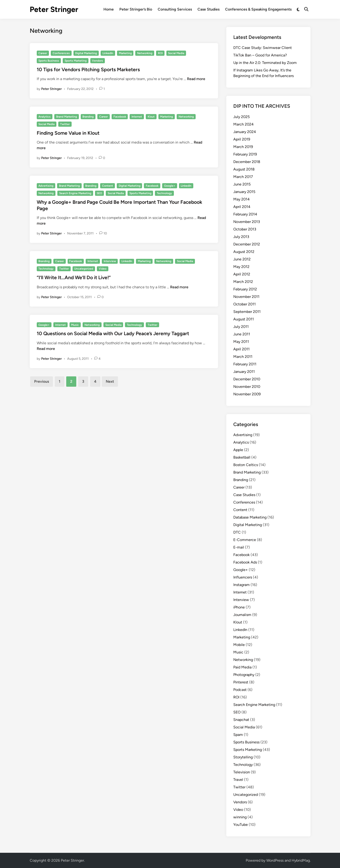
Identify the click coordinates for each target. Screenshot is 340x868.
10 (105, 233)
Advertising (46, 186)
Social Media (176, 53)
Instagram (241, 585)
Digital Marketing (86, 53)
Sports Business (49, 61)
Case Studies (208, 9)
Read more (196, 79)
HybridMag (301, 860)
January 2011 (244, 372)
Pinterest (241, 682)
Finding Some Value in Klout (68, 133)
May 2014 (241, 199)
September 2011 (247, 312)
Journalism (242, 615)
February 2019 (245, 154)
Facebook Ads (245, 562)
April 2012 (242, 274)
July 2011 (241, 327)
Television (242, 772)
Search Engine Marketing (75, 193)
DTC (237, 532)
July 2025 (241, 117)
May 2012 (241, 267)
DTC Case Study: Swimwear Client (263, 48)
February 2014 (245, 214)
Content (108, 186)
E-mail (239, 547)
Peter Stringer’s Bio (136, 9)
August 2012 (244, 252)
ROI (160, 53)
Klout (151, 117)
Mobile (239, 645)
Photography (244, 675)
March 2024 (243, 124)
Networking (145, 53)
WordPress (275, 860)
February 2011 (245, 364)
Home (109, 9)
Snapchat (241, 720)
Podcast (240, 690)
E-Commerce (245, 540)
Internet (137, 117)
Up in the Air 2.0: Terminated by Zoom (265, 63)
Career (43, 53)
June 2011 (242, 334)
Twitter (65, 124)
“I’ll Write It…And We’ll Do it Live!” (74, 277)
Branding (88, 117)
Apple (238, 450)
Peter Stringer (54, 9)
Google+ (170, 186)
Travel (238, 780)
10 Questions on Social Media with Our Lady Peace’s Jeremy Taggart (113, 333)
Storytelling (243, 757)
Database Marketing (250, 517)
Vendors (97, 61)
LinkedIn (108, 53)
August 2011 (244, 319)
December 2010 (247, 379)
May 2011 (241, 342)
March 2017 (243, 177)
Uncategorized (84, 269)
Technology (164, 193)
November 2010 (247, 387)
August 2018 (244, 169)
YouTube (241, 825)
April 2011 (241, 349)
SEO (99, 193)
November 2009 (247, 394)
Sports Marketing (76, 61)
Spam (238, 735)
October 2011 (245, 304)
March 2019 (243, 147)
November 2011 (246, 297)
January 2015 (244, 192)
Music (75, 325)
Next (110, 381)
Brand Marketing (67, 117)
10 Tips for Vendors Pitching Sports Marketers (88, 69)
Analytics (44, 117)
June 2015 (242, 184)
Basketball (242, 457)
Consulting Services (175, 9)
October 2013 (245, 229)
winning (240, 817)
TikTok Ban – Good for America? (260, 55)
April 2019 (242, 139)
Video (103, 269)
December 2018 (247, 162)
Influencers (243, 577)
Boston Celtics (246, 465)
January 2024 (245, 132)
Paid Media (242, 667)
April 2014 (242, 207)
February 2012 (245, 289)
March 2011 (243, 357)
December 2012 (247, 244)
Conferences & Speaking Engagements (258, 9)
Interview (110, 261)
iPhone (239, 607)
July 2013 (241, 237)
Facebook (120, 117)
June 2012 (242, 259)
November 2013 (247, 222)
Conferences (61, 53)
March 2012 (243, 282)
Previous (42, 381)
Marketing (125, 53)
